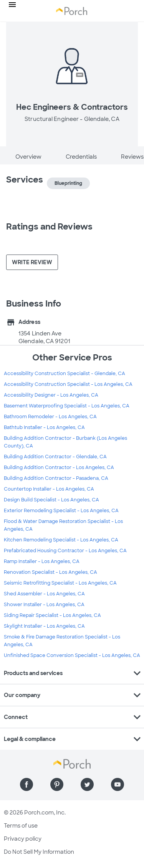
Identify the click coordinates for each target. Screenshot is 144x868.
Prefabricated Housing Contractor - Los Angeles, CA (65, 551)
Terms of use (21, 826)
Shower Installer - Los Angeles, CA (44, 605)
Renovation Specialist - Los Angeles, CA (50, 572)
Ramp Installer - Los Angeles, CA (42, 561)
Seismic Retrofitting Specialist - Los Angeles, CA (60, 583)
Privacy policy (23, 839)
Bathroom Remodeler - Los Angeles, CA (50, 417)
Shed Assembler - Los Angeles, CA (44, 594)
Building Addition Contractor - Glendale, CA (55, 457)
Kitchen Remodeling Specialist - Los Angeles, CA (61, 540)
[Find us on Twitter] (87, 784)
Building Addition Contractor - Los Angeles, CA (59, 468)
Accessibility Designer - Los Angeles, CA (51, 395)
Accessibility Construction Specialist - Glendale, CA (65, 374)
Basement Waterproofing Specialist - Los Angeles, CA (67, 406)
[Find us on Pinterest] (57, 784)
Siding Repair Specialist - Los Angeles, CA (52, 615)
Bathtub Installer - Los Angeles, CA (44, 427)
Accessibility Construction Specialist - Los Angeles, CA (68, 384)
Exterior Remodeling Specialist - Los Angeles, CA (61, 511)
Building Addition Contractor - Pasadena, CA (56, 478)
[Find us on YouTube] (118, 784)
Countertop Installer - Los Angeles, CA (49, 489)
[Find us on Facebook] (26, 784)
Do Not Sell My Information (39, 852)
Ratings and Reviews (49, 227)
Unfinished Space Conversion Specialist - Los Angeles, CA (72, 655)
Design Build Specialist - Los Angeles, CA (51, 500)
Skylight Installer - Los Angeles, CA (44, 626)
